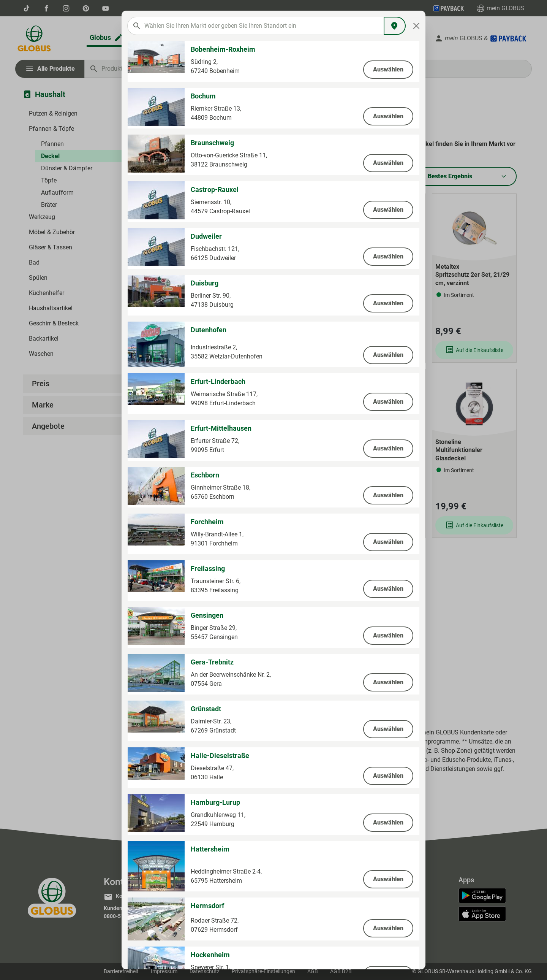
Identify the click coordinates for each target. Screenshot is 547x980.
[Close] (417, 26)
